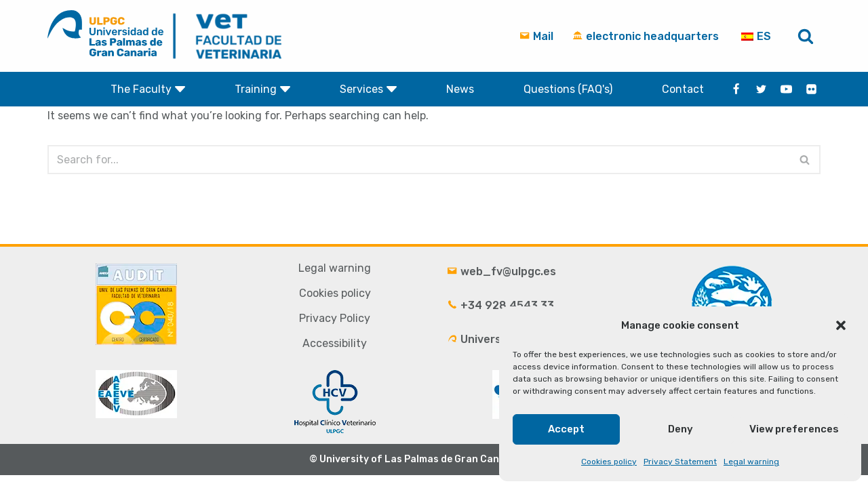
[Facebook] (736, 89)
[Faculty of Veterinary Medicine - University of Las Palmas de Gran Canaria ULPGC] (230, 36)
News (460, 89)
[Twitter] (761, 89)
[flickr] (811, 89)
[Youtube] (786, 89)
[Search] (806, 36)
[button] (841, 325)
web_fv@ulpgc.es (501, 284)
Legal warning (751, 462)
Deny (680, 429)
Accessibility (335, 356)
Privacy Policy (335, 331)
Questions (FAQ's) (568, 89)
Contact (683, 89)
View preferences (794, 429)
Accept (566, 429)
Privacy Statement (680, 462)
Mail (536, 36)
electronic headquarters (646, 36)
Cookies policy (609, 462)
